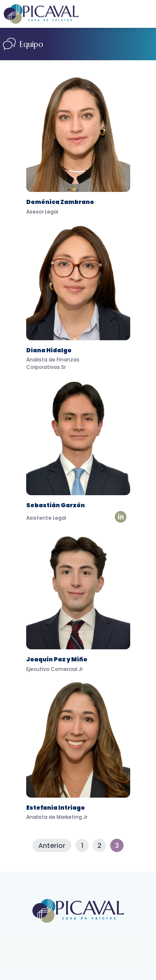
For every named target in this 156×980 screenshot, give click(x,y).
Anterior (52, 846)
